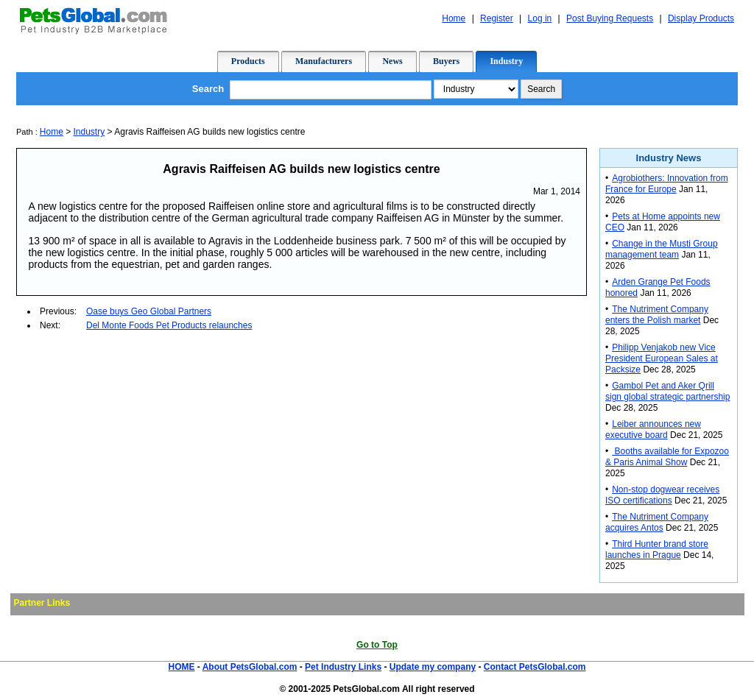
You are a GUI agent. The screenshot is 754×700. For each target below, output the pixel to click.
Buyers (446, 61)
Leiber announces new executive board (653, 429)
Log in (540, 18)
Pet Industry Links (343, 667)
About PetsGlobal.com (250, 667)
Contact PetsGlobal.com (535, 667)
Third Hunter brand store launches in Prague (657, 549)
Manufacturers (324, 61)
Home (454, 18)
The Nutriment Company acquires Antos (657, 522)
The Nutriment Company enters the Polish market (657, 315)
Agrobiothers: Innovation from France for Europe (667, 184)
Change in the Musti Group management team (662, 249)
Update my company (433, 667)
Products (248, 61)
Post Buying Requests (610, 18)
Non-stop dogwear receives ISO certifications (662, 495)
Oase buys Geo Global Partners (149, 311)
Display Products (701, 18)
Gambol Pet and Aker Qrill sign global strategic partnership (667, 391)
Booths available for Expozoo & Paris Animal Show (667, 457)
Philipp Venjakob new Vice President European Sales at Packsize (662, 358)
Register (497, 18)
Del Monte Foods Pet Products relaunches (169, 325)
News (392, 61)
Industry (506, 61)
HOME (181, 667)
